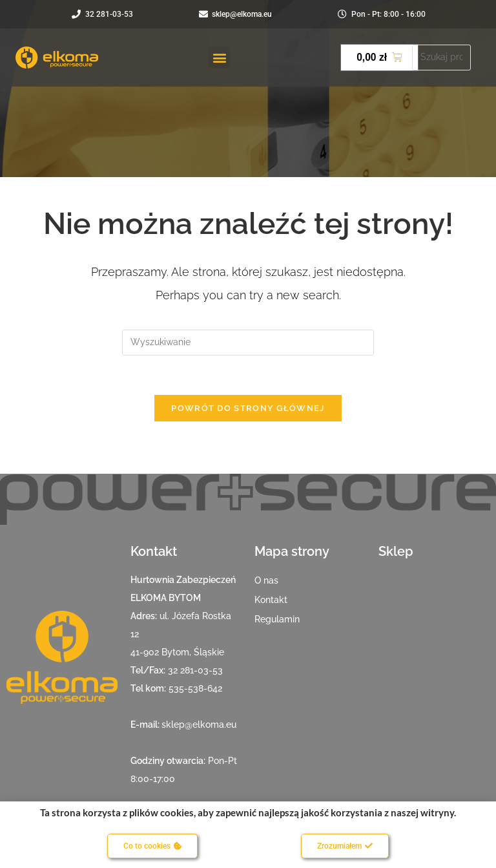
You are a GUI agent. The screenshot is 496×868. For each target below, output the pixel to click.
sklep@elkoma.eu (199, 725)
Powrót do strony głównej (248, 408)
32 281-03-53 (195, 670)
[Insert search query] (248, 343)
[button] (219, 57)
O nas (266, 580)
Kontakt (271, 600)
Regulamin (277, 619)
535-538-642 (195, 688)
